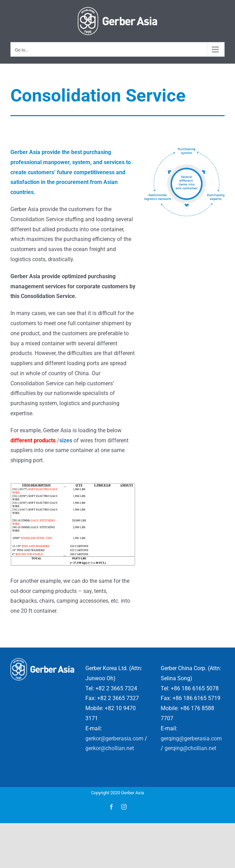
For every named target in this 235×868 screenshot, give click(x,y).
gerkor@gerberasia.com (114, 738)
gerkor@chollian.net (110, 748)
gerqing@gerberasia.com (191, 738)
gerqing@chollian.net (190, 748)
